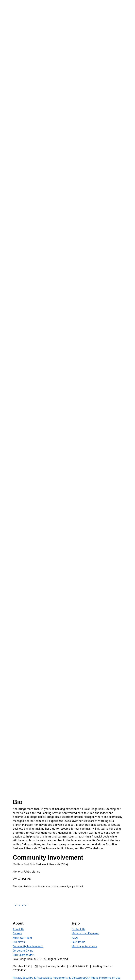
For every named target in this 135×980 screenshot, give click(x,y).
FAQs (75, 938)
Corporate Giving (23, 951)
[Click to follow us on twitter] (25, 904)
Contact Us (78, 929)
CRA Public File (95, 978)
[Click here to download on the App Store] (47, 917)
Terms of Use (112, 978)
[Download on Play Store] (23, 917)
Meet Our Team (22, 938)
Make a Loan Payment (85, 933)
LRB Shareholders (24, 955)
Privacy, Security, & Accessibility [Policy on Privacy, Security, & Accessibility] (32, 978)
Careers (17, 933)
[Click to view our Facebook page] (14, 904)
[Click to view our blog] (21, 904)
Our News (19, 942)
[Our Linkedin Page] (18, 904)
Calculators (78, 942)
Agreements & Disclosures (69, 978)
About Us (19, 929)
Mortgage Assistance (85, 946)
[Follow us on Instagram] (28, 904)
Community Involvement (28, 946)
